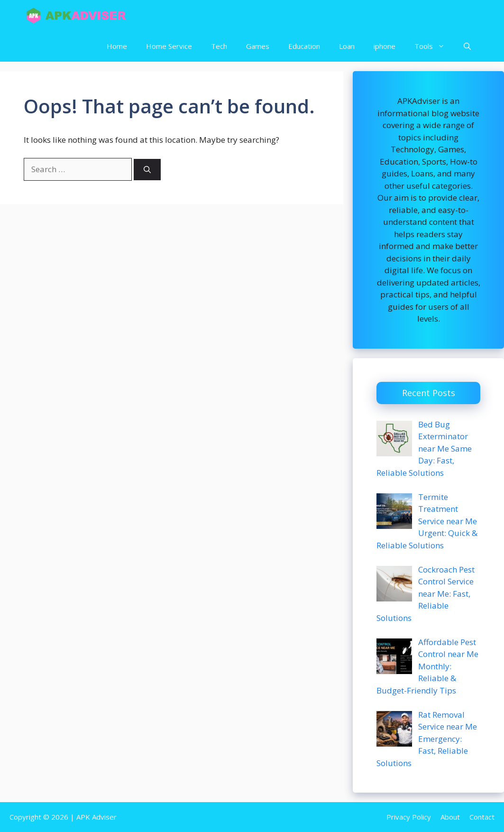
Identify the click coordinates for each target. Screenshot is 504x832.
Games (258, 46)
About (450, 817)
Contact (482, 817)
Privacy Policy (409, 817)
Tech (219, 46)
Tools (434, 46)
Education (304, 46)
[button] (467, 46)
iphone (385, 46)
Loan (347, 46)
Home (117, 46)
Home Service (169, 46)
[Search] (147, 170)
